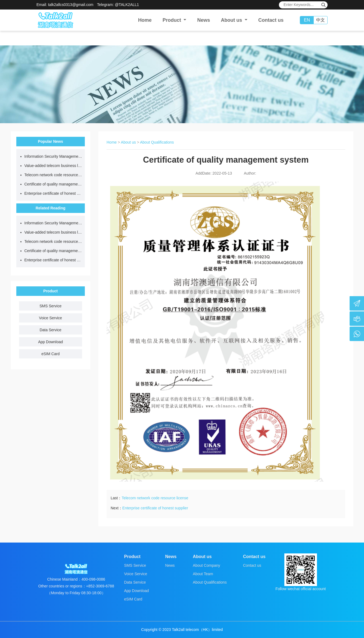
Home (145, 20)
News (203, 20)
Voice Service (50, 318)
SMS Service (50, 306)
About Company (206, 565)
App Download (50, 342)
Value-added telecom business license (53, 166)
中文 (321, 20)
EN (307, 20)
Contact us (271, 20)
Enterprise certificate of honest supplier (53, 193)
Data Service (51, 330)
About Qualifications (157, 142)
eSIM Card (50, 354)
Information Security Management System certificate (53, 156)
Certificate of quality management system (53, 184)
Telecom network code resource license (53, 175)
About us (128, 142)
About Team (203, 574)
